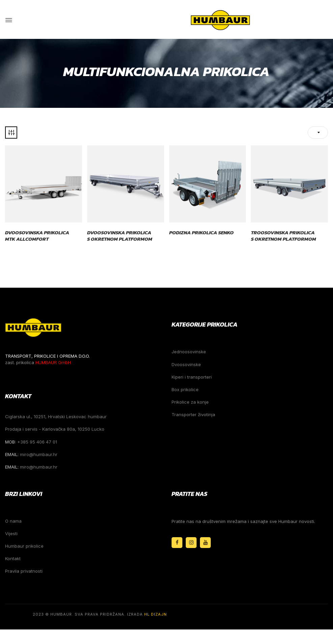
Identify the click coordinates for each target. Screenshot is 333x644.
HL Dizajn (156, 614)
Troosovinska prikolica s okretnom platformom (284, 236)
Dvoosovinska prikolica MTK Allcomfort (37, 236)
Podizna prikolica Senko (201, 233)
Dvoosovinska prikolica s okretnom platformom (120, 236)
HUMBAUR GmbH (53, 362)
